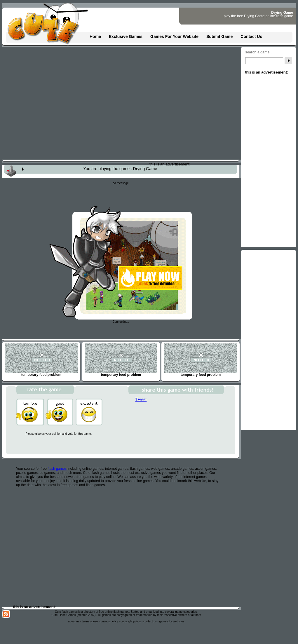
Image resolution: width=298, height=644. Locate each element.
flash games (57, 469)
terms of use (90, 621)
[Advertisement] (269, 162)
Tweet (141, 399)
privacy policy (109, 621)
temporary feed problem (41, 360)
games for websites (172, 621)
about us (74, 621)
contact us (150, 621)
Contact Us (251, 36)
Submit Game (219, 36)
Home (95, 36)
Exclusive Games (126, 36)
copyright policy (131, 621)
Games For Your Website (174, 36)
